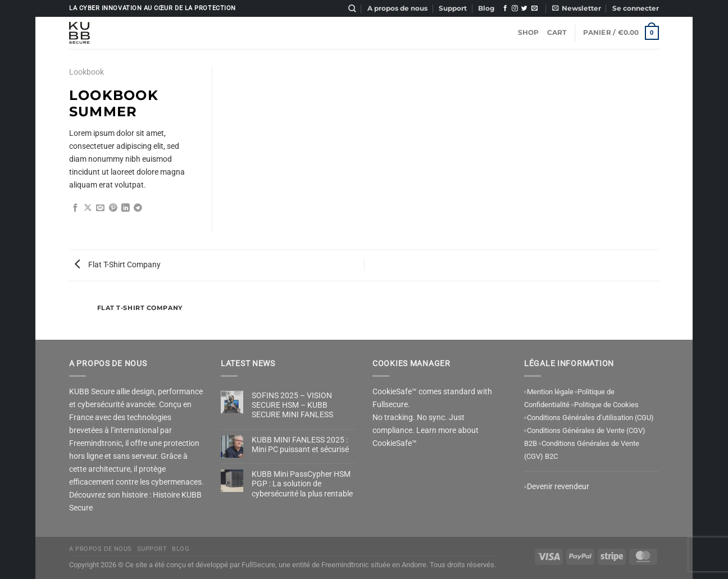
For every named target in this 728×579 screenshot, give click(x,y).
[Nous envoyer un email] (534, 9)
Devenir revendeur (558, 487)
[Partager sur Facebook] (76, 209)
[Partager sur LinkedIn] (126, 209)
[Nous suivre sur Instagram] (515, 9)
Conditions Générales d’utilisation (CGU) (590, 418)
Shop (529, 33)
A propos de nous (397, 8)
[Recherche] (352, 9)
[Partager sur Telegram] (138, 209)
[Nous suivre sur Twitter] (524, 9)
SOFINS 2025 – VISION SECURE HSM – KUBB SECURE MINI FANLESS (292, 405)
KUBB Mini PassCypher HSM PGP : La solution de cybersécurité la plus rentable (302, 484)
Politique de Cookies (606, 405)
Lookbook (87, 72)
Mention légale (550, 392)
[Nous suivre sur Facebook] (505, 9)
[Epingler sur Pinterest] (113, 209)
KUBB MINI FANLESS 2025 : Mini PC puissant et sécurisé (300, 445)
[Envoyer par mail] (100, 209)
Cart (557, 33)
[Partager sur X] (88, 209)
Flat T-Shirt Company (118, 265)
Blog (486, 8)
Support (453, 8)
